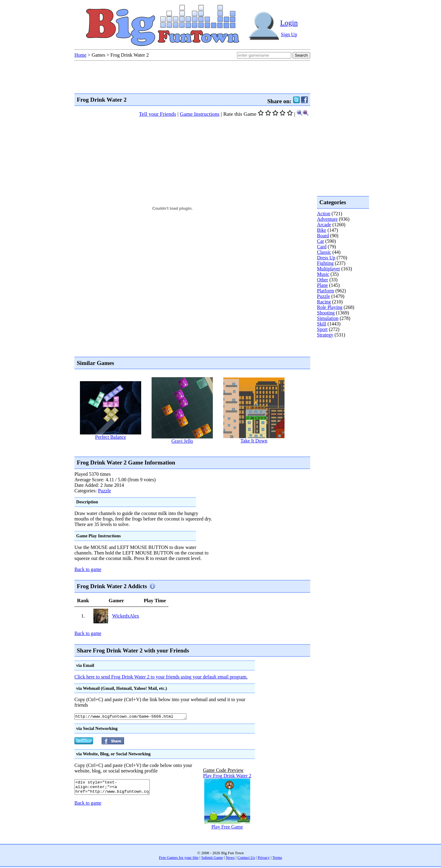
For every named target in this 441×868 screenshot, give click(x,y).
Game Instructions (200, 114)
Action (324, 214)
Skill (322, 324)
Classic (324, 252)
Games (98, 55)
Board (323, 236)
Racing (324, 302)
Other (322, 280)
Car (320, 241)
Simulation (328, 318)
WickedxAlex (126, 616)
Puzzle (105, 491)
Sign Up (289, 34)
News (230, 859)
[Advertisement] (186, 450)
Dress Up (326, 258)
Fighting (325, 263)
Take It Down (254, 441)
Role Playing (330, 307)
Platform (326, 291)
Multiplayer (329, 269)
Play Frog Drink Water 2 (227, 777)
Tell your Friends (158, 114)
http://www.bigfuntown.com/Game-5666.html (137, 717)
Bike (322, 230)
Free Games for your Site (179, 859)
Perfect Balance (111, 437)
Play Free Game (227, 828)
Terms (277, 859)
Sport (322, 329)
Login (289, 23)
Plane (322, 285)
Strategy (325, 335)
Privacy (264, 859)
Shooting (326, 313)
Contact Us (246, 859)
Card (322, 247)
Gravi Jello (182, 441)
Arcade (324, 225)
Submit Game (212, 859)
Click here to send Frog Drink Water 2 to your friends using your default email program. (161, 677)
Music (323, 274)
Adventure (327, 219)
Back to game (88, 569)
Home (80, 55)
